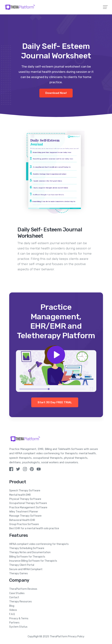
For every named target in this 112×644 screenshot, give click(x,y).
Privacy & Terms (19, 619)
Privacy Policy (76, 637)
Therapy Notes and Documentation (30, 552)
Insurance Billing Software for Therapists (33, 561)
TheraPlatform (59, 637)
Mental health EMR (20, 495)
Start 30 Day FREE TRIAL (55, 402)
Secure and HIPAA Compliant (26, 569)
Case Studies (17, 593)
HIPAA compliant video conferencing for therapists (39, 544)
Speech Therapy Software (25, 491)
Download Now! (56, 93)
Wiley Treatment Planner (24, 512)
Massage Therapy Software (25, 516)
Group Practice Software (24, 524)
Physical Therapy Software (25, 499)
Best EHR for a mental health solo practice (34, 528)
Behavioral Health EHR (22, 520)
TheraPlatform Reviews (23, 589)
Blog (12, 606)
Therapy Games (19, 573)
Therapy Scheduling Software (27, 548)
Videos (13, 610)
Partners (14, 623)
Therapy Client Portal (22, 565)
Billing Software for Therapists (27, 557)
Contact (14, 597)
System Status (18, 627)
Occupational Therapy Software (28, 503)
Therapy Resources (21, 602)
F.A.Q (12, 614)
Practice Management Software (28, 508)
